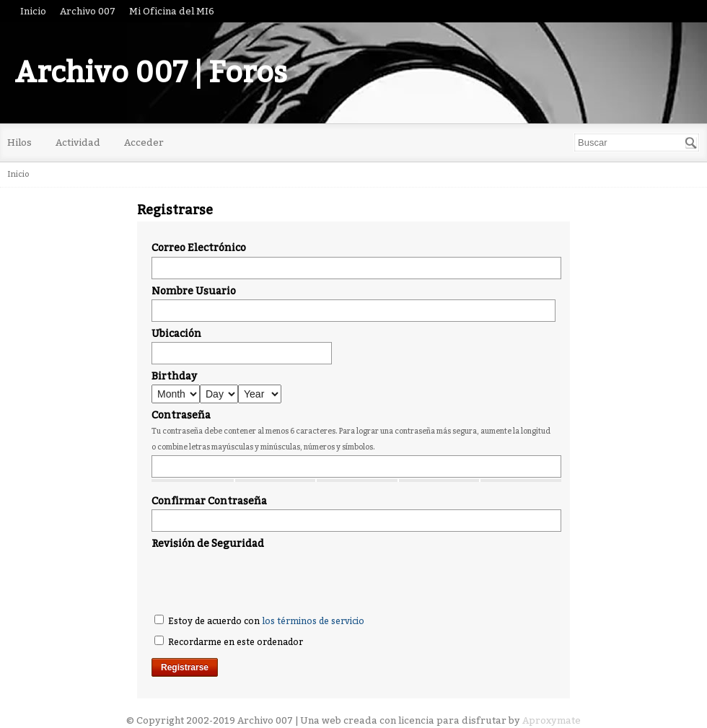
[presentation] (261, 580)
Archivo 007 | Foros (151, 73)
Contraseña (181, 415)
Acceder (144, 142)
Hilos (19, 142)
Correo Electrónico (199, 248)
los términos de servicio (313, 621)
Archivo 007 (88, 11)
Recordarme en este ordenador (229, 641)
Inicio (33, 11)
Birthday (174, 376)
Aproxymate (552, 720)
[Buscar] (691, 143)
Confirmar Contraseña (209, 501)
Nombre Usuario (194, 291)
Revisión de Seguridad (208, 544)
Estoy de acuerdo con (259, 620)
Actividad (78, 142)
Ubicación (176, 334)
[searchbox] (637, 142)
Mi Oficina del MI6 (172, 11)
